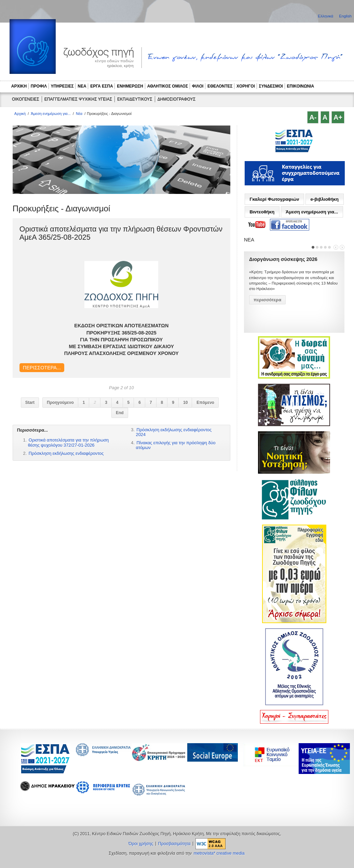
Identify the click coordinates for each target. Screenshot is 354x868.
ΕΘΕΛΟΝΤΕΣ (220, 86)
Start (30, 403)
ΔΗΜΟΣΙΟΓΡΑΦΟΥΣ (176, 99)
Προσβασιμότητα (174, 844)
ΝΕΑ (82, 86)
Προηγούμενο (60, 403)
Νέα (79, 114)
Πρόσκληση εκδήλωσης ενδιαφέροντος (66, 453)
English (345, 16)
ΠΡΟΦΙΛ (39, 86)
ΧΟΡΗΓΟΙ (246, 86)
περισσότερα (267, 300)
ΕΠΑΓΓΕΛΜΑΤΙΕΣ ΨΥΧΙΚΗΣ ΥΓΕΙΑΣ (78, 99)
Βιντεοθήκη (262, 212)
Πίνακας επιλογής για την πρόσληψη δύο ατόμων (176, 445)
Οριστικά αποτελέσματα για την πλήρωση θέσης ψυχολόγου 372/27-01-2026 (68, 442)
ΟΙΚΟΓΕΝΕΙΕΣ (26, 99)
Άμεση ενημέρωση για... (51, 114)
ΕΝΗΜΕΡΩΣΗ (130, 86)
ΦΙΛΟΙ (198, 86)
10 (185, 403)
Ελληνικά (326, 16)
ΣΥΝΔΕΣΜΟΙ (271, 86)
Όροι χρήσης (141, 844)
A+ (338, 117)
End (120, 413)
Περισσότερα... (42, 368)
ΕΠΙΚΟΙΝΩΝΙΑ (301, 86)
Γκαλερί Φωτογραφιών (274, 199)
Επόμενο (205, 403)
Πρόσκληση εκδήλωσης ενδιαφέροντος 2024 (174, 432)
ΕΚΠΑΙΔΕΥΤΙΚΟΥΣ (135, 99)
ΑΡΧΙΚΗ (19, 86)
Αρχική (20, 114)
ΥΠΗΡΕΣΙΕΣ (62, 86)
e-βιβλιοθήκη (324, 199)
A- (313, 117)
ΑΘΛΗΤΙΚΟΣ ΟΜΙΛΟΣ (168, 86)
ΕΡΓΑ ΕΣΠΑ (101, 86)
